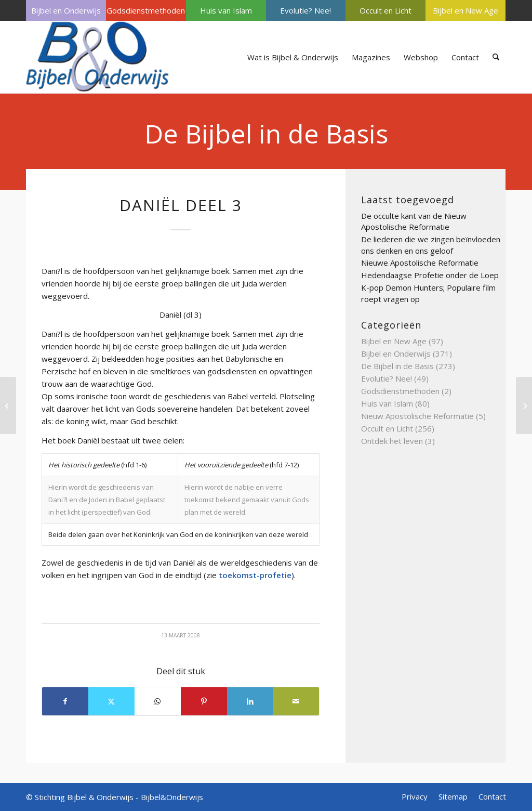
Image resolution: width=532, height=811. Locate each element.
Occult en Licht (385, 10)
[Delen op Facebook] (65, 701)
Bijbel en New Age (465, 10)
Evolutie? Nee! (305, 10)
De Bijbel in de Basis (266, 134)
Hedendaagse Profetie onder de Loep (430, 275)
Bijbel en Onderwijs (66, 10)
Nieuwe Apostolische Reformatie (420, 263)
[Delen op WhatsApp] (158, 701)
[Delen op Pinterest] (204, 701)
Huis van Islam (226, 10)
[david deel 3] (8, 406)
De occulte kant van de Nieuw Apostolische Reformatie (414, 221)
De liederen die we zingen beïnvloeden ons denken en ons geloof (431, 245)
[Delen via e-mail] (296, 701)
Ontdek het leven (392, 441)
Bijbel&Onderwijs (172, 797)
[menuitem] (66, 10)
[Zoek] (496, 57)
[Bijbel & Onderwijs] (97, 57)
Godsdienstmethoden (146, 10)
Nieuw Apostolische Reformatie (417, 416)
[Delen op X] (111, 701)
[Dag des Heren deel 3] (524, 406)
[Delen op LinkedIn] (250, 701)
